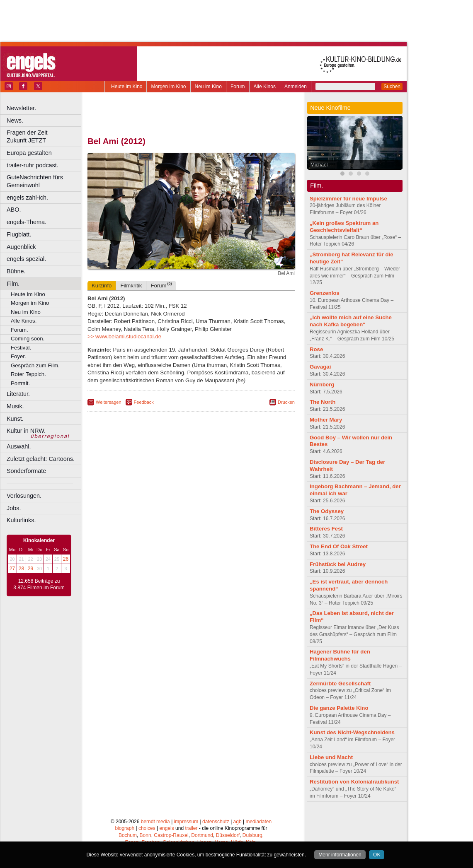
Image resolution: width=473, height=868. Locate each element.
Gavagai (320, 367)
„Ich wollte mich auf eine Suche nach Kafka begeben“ (351, 321)
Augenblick (21, 247)
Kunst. (15, 419)
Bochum (128, 835)
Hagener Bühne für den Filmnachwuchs (340, 655)
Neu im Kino (208, 87)
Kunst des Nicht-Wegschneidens (352, 732)
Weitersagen (109, 402)
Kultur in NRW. (26, 431)
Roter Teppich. (28, 374)
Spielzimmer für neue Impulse (348, 199)
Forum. (19, 330)
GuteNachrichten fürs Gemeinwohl (35, 181)
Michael (319, 165)
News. (15, 121)
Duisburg (252, 835)
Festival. (21, 348)
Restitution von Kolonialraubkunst (354, 782)
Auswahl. (19, 446)
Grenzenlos (325, 293)
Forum (238, 87)
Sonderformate (26, 471)
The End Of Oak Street (339, 546)
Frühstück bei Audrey (338, 564)
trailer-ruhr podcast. (33, 165)
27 (12, 569)
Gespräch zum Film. (35, 365)
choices (147, 828)
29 (30, 569)
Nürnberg (322, 385)
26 (66, 559)
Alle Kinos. (24, 321)
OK (377, 855)
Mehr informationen (340, 855)
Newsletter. (21, 108)
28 (21, 569)
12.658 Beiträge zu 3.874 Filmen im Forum (39, 584)
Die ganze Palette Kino (339, 708)
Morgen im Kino (168, 87)
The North (323, 402)
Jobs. (14, 508)
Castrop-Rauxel (171, 835)
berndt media (155, 822)
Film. (13, 284)
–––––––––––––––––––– (40, 483)
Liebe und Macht (331, 757)
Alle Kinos (265, 87)
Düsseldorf (228, 835)
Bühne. (16, 271)
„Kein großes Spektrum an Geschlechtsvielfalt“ (344, 227)
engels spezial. (26, 259)
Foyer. (18, 356)
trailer (191, 828)
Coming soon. (28, 339)
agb (238, 822)
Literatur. (18, 394)
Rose (316, 349)
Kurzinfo (102, 286)
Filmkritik (131, 286)
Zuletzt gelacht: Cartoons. (41, 459)
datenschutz (216, 822)
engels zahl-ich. (27, 198)
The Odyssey (327, 511)
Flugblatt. (19, 234)
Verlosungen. (24, 496)
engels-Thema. (27, 222)
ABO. (14, 210)
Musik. (15, 406)
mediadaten (258, 822)
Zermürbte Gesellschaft (340, 684)
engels (166, 828)
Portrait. (20, 383)
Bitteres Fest (326, 529)
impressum (186, 822)
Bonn (146, 835)
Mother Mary (326, 420)
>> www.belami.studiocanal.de (124, 336)
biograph (125, 828)
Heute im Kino (127, 87)
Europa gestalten (29, 153)
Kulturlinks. (21, 520)
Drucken (286, 402)
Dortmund (202, 835)
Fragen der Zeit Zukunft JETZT (45, 136)
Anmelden (296, 87)
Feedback (144, 402)
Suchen (392, 87)
